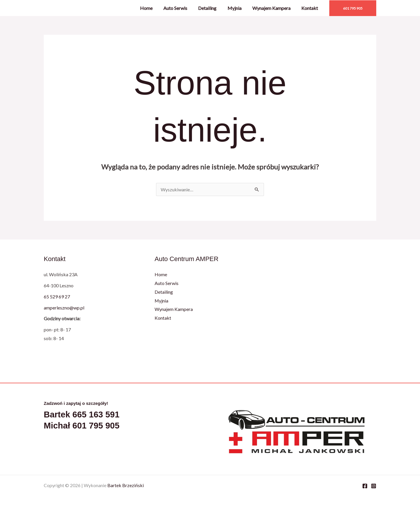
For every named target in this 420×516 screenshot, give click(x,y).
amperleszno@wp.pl (64, 308)
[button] (353, 8)
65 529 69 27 (57, 297)
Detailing (213, 8)
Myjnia (238, 8)
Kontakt (310, 8)
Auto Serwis (182, 8)
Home (155, 8)
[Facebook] (365, 486)
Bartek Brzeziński (126, 485)
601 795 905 (96, 426)
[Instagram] (374, 486)
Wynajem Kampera (274, 8)
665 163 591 (96, 414)
